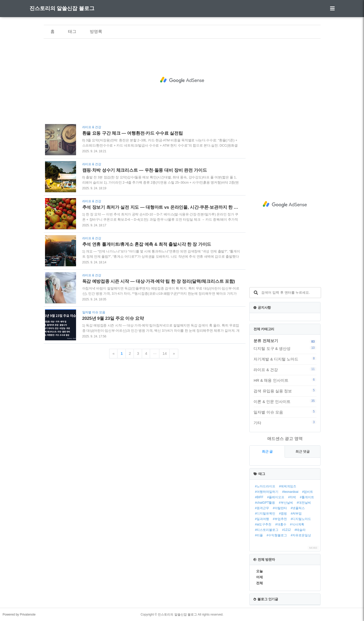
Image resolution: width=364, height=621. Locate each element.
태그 (72, 31)
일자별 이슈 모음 (285, 412)
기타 (285, 423)
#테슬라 (300, 530)
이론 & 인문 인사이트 (285, 401)
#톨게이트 (307, 497)
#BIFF (259, 497)
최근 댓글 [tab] (303, 452)
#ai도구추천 (263, 524)
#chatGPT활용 (265, 503)
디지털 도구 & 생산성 (285, 348)
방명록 (96, 31)
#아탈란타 (280, 508)
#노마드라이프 (265, 486)
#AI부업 (296, 514)
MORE (313, 548)
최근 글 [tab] (267, 452)
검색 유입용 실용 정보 (285, 391)
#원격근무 (262, 508)
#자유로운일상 (301, 535)
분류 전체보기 (266, 341)
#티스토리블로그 (267, 530)
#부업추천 (280, 519)
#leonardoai (290, 492)
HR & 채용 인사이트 (285, 380)
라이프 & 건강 (285, 370)
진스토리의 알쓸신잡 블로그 (62, 8)
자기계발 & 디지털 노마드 (285, 359)
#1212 (287, 530)
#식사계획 (297, 524)
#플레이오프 (276, 497)
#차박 (292, 497)
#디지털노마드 (301, 519)
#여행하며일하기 (267, 492)
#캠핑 (283, 514)
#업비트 (308, 492)
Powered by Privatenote (19, 615)
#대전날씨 (304, 503)
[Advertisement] (182, 80)
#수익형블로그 (277, 535)
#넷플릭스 (298, 508)
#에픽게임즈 (288, 486)
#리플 (259, 535)
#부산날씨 (286, 503)
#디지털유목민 (265, 514)
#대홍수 (281, 524)
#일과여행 (262, 519)
